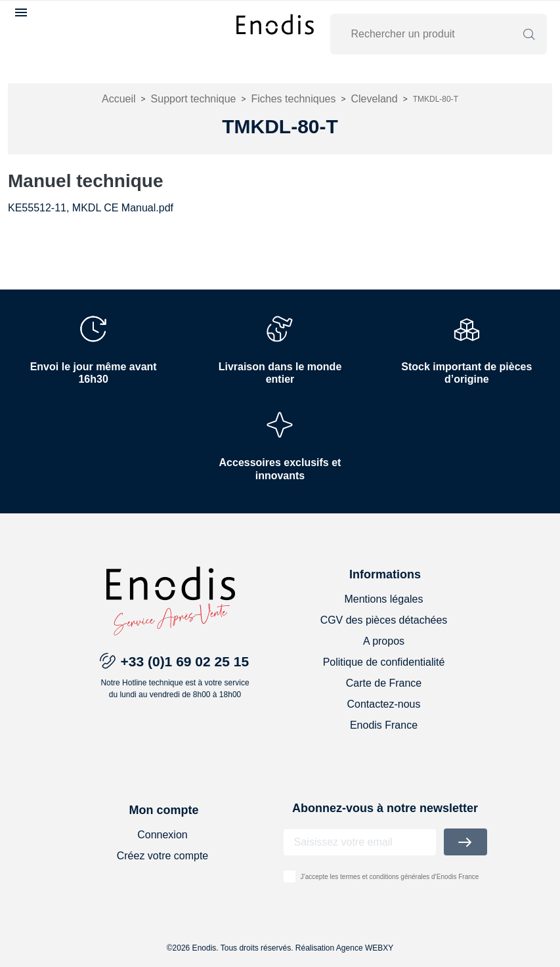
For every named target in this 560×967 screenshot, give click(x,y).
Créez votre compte (163, 856)
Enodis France (384, 725)
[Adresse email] (360, 842)
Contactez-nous (383, 704)
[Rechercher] (430, 34)
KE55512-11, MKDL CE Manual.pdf (91, 208)
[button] (23, 12)
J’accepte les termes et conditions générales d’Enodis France (390, 877)
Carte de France (384, 683)
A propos (384, 641)
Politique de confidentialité (384, 662)
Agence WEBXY (365, 948)
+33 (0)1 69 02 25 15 (185, 661)
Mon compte (163, 810)
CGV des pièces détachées (384, 620)
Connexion (162, 835)
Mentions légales (383, 599)
